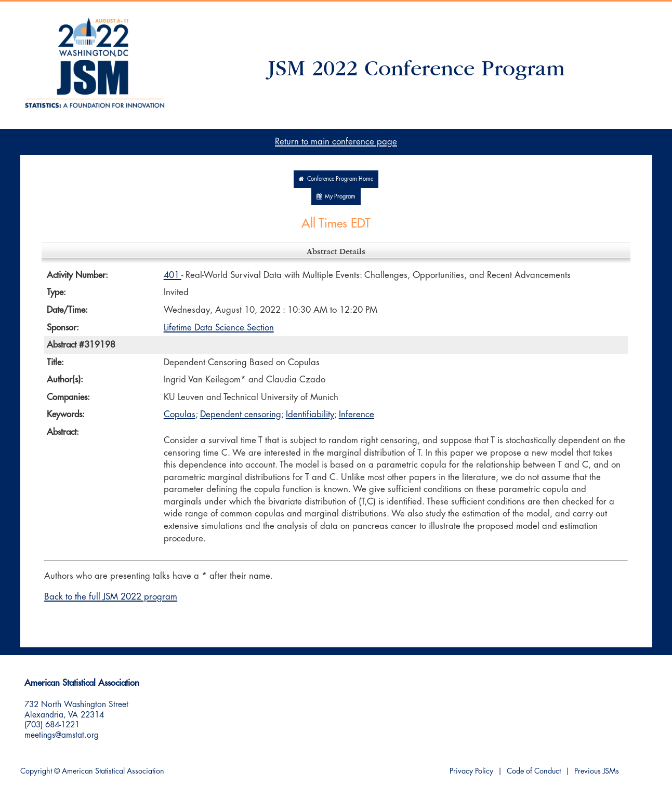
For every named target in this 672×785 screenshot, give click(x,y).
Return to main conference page (336, 142)
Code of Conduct (534, 771)
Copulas (180, 414)
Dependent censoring (241, 414)
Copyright (36, 771)
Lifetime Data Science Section (219, 328)
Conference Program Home (336, 179)
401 (173, 275)
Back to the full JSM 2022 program (111, 597)
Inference (357, 414)
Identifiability (310, 414)
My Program (336, 197)
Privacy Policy (471, 771)
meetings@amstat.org (62, 735)
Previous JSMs (597, 771)
